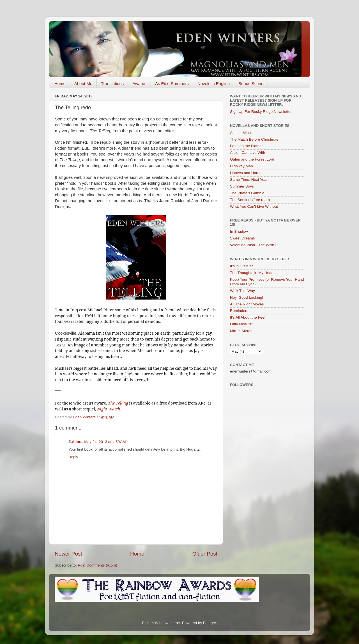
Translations (112, 84)
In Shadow (239, 231)
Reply (73, 457)
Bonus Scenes (252, 84)
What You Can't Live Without (254, 206)
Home (60, 84)
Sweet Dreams (242, 238)
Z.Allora (75, 442)
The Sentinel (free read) (250, 200)
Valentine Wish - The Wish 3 (254, 245)
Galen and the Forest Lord (252, 159)
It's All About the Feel (248, 317)
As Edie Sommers (172, 84)
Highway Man (241, 166)
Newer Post (68, 554)
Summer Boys (242, 186)
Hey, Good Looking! (247, 297)
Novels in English (214, 84)
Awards (139, 84)
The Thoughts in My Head (252, 273)
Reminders (239, 311)
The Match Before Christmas (254, 139)
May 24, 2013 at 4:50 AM (105, 442)
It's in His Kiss (242, 266)
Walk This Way (242, 291)
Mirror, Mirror (241, 331)
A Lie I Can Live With (248, 153)
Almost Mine (240, 133)
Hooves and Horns (246, 173)
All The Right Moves (247, 304)
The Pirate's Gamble (247, 193)
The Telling (118, 403)
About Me (83, 84)
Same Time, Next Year (249, 180)
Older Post (205, 554)
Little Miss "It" (241, 324)
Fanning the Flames (247, 146)
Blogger (210, 623)
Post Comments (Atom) (98, 565)
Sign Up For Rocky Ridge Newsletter (261, 112)
